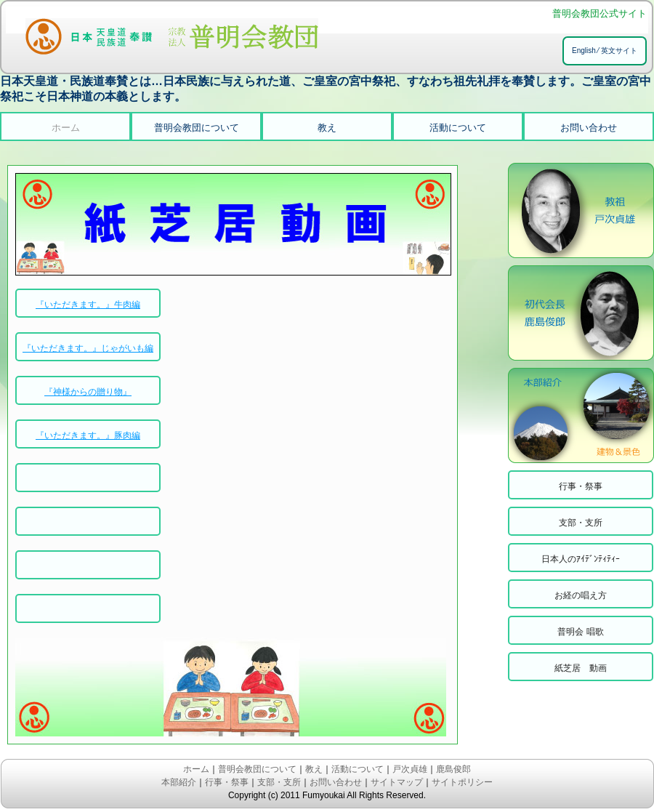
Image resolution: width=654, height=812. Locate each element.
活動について (458, 128)
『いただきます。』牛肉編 (88, 305)
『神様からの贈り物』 (88, 392)
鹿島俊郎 (453, 769)
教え (327, 128)
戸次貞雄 (410, 769)
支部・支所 (581, 523)
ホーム (66, 128)
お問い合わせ (589, 128)
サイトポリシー (462, 782)
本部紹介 (179, 782)
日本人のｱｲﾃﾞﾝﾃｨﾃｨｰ (581, 559)
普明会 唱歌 (580, 632)
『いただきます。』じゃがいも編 (88, 348)
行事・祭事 (581, 486)
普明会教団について (197, 128)
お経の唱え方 (581, 595)
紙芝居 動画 (581, 668)
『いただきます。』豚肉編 (88, 435)
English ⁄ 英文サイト (605, 51)
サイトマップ (397, 782)
